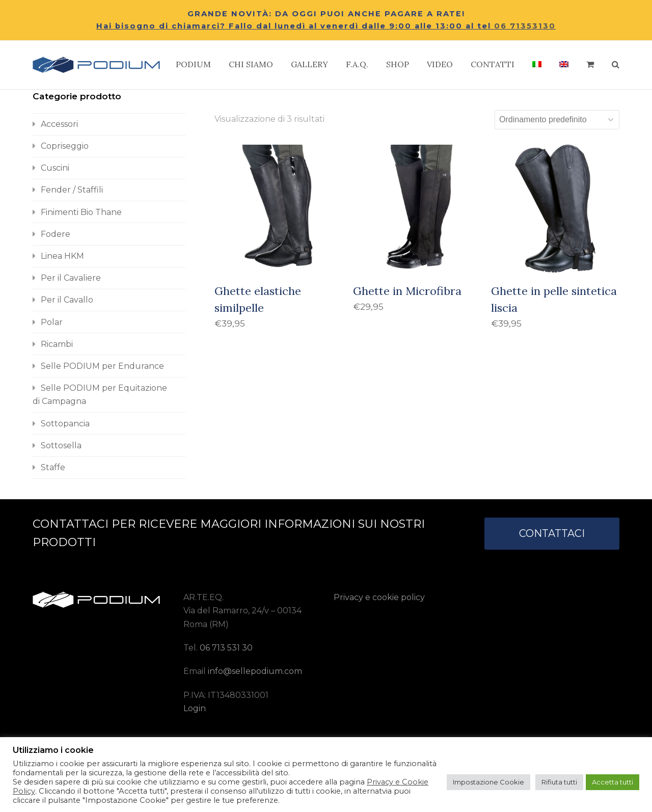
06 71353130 (525, 26)
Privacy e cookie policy (379, 597)
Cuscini (55, 168)
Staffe (53, 467)
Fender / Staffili (72, 190)
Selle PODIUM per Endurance (102, 366)
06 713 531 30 (226, 648)
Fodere (56, 234)
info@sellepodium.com (255, 671)
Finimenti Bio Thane (81, 212)
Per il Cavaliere (71, 278)
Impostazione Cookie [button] (488, 782)
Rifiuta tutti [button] (559, 782)
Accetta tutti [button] (613, 782)
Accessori (59, 124)
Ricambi (57, 344)
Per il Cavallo (67, 300)
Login (195, 708)
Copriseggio (65, 146)
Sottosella (61, 445)
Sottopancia (65, 424)
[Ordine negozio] (557, 120)
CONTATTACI (552, 533)
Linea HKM (62, 256)
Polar (52, 322)
